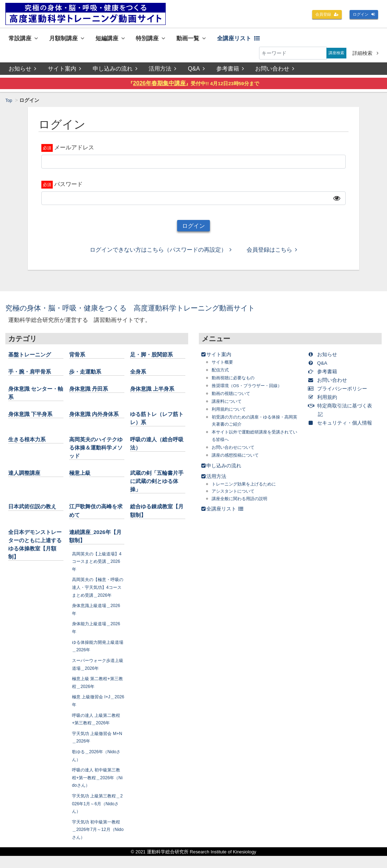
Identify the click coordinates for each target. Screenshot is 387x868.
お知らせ (22, 70)
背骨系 (79, 358)
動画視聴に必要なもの (237, 382)
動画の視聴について (234, 397)
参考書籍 (231, 70)
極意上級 (82, 477)
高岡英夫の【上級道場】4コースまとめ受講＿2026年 (96, 566)
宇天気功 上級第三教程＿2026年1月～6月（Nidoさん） (98, 815)
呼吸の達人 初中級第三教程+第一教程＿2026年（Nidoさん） (98, 789)
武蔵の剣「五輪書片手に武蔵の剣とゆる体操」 (156, 485)
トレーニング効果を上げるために (249, 488)
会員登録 (319, 15)
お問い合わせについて (237, 451)
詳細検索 (365, 55)
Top (9, 102)
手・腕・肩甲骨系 (34, 375)
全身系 (140, 375)
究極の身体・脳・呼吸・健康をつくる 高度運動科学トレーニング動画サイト (157, 312)
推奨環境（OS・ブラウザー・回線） (253, 389)
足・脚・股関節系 (156, 358)
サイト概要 (224, 366)
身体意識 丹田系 (92, 393)
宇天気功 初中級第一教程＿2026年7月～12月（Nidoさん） (98, 841)
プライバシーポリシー (343, 392)
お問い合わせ (277, 70)
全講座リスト (269, 39)
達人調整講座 (27, 477)
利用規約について (232, 413)
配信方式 (222, 374)
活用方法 (163, 70)
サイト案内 (64, 70)
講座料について (229, 405)
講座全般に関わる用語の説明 (244, 502)
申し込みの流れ (115, 70)
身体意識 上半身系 (157, 393)
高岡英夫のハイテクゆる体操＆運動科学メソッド (95, 452)
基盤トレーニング (34, 358)
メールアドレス (74, 149)
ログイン (361, 15)
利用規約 (326, 401)
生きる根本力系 (31, 443)
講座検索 (334, 55)
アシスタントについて (237, 495)
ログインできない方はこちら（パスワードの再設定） (161, 254)
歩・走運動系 (88, 375)
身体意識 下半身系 (35, 418)
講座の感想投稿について (239, 459)
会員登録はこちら (272, 254)
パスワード (68, 186)
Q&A (197, 70)
